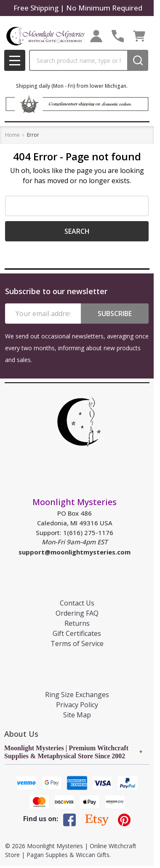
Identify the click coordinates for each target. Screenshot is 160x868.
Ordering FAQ (77, 613)
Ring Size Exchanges (77, 695)
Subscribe (115, 314)
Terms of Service (77, 644)
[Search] (138, 60)
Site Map (77, 715)
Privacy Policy (77, 705)
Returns (77, 623)
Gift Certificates (77, 633)
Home (12, 135)
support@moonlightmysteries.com (75, 552)
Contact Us (77, 603)
